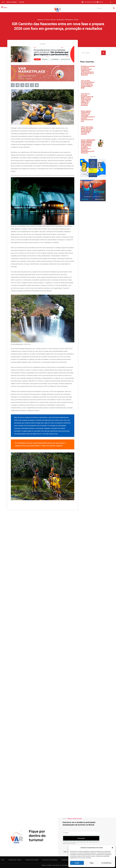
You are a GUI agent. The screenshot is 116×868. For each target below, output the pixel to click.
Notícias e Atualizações (58, 20)
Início (3, 860)
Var (3, 2)
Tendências (65, 860)
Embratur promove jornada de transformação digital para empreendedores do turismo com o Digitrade (88, 71)
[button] (112, 848)
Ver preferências (106, 863)
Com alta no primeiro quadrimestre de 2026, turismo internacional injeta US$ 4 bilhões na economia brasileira (87, 99)
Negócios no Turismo (44, 20)
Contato (22, 2)
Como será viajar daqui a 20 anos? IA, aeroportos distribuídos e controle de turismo (87, 131)
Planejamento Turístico (72, 20)
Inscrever (81, 838)
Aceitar (77, 863)
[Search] (114, 8)
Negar (92, 863)
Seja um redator (12, 2)
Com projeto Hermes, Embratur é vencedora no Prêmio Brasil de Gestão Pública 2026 (88, 84)
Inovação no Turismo (15, 860)
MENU (5, 8)
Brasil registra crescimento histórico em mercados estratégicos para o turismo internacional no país (88, 116)
